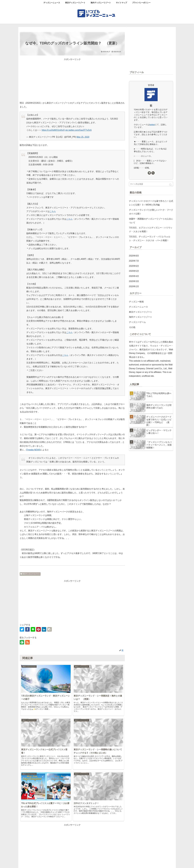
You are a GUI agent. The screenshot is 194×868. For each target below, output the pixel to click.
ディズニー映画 (136, 302)
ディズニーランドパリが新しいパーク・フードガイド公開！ (151, 212)
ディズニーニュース (138, 307)
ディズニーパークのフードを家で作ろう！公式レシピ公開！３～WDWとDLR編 (151, 203)
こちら (53, 211)
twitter (152, 125)
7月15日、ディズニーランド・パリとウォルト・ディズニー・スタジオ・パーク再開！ (150, 239)
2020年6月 (134, 266)
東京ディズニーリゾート (30, 574)
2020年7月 (134, 261)
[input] (151, 184)
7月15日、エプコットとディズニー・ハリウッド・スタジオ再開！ (151, 230)
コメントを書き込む (72, 840)
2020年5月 (134, 271)
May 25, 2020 (83, 137)
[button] (170, 185)
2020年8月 (134, 256)
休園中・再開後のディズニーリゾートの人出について (151, 221)
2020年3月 (134, 281)
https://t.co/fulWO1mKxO (53, 130)
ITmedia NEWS (33, 450)
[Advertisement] (72, 80)
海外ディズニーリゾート (141, 317)
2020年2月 (134, 286)
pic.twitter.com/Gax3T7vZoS (78, 130)
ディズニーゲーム (137, 322)
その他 (132, 327)
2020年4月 (134, 276)
